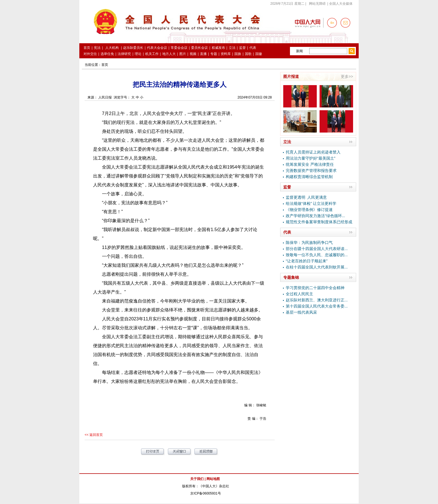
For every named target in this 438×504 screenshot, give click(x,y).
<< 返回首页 (94, 435)
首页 (105, 65)
